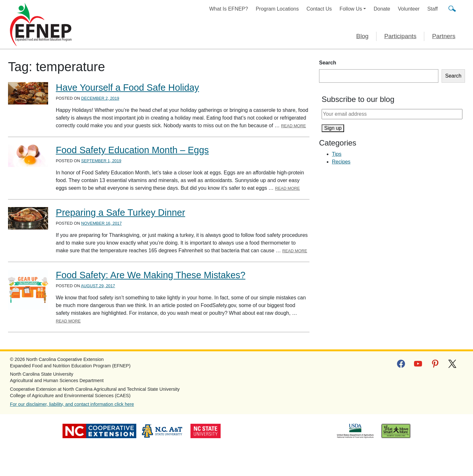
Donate (382, 9)
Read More (294, 126)
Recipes (341, 162)
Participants (400, 36)
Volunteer (409, 9)
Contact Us (319, 9)
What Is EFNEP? (229, 9)
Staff (432, 9)
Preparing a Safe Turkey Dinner (120, 213)
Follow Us (351, 9)
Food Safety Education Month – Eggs (132, 150)
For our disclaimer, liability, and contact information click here (72, 404)
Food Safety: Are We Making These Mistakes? (151, 275)
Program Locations (277, 9)
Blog (362, 36)
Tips (337, 154)
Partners (444, 36)
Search (328, 63)
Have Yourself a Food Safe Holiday (127, 88)
